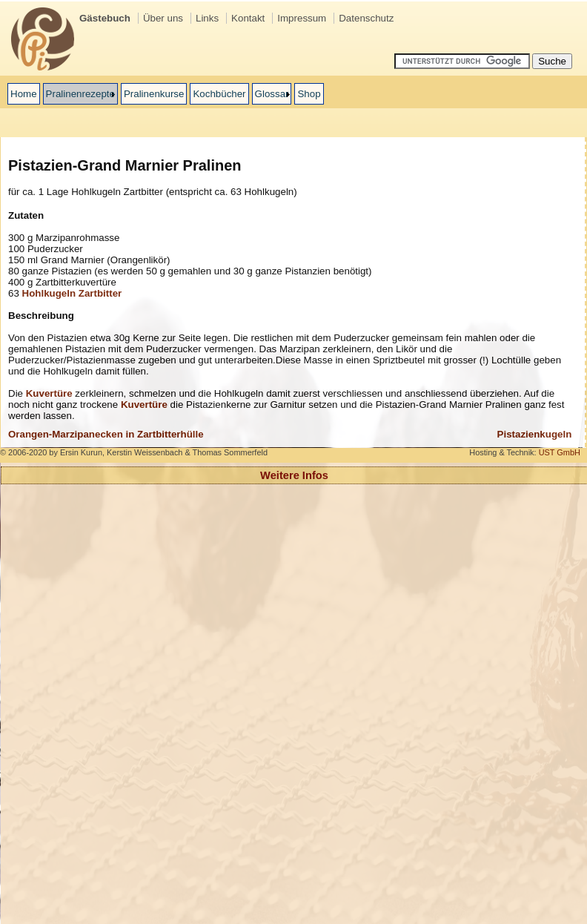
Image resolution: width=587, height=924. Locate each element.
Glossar (272, 94)
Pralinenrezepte (80, 94)
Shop (309, 94)
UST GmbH (560, 452)
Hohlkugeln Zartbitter (72, 293)
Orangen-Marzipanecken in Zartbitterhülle (106, 434)
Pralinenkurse (154, 94)
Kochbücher (219, 94)
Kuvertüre (49, 393)
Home (24, 94)
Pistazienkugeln (535, 434)
